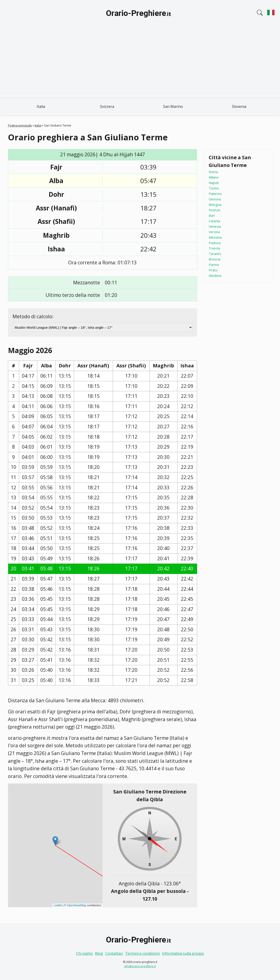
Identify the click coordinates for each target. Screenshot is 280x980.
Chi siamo (84, 953)
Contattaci (114, 953)
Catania (214, 221)
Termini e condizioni (142, 953)
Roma (213, 172)
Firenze (214, 210)
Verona (214, 232)
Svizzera (107, 106)
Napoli (214, 183)
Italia (41, 106)
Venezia (215, 226)
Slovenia (239, 106)
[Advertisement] (140, 64)
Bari (212, 215)
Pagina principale (20, 125)
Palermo (215, 194)
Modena (215, 275)
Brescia (214, 259)
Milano (214, 177)
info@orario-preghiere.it (140, 966)
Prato (213, 270)
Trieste (214, 248)
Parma (214, 265)
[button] (55, 841)
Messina (215, 237)
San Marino (173, 106)
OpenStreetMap (77, 905)
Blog (99, 953)
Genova (215, 199)
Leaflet (58, 905)
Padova (215, 243)
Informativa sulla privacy (183, 953)
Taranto (215, 254)
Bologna (215, 205)
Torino (214, 188)
